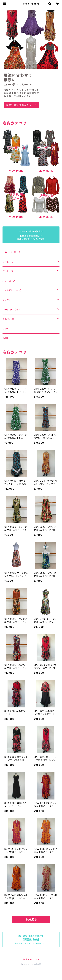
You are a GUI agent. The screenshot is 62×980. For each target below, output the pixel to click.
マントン (7, 329)
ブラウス (7, 300)
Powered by (31, 964)
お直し (6, 338)
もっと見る (31, 919)
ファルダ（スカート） (12, 290)
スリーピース (9, 281)
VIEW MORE (16, 171)
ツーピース (8, 271)
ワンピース (8, 262)
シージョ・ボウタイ (12, 309)
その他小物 (8, 319)
